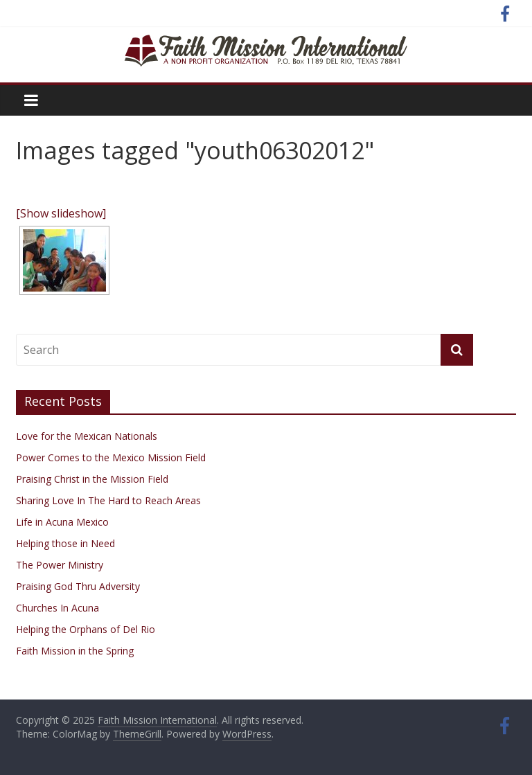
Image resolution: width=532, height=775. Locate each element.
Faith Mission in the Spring (75, 651)
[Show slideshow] (61, 213)
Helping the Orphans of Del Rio (86, 629)
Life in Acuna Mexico (62, 522)
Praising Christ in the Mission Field (92, 479)
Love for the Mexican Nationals (87, 436)
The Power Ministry (60, 565)
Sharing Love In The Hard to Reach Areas (108, 500)
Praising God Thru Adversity (78, 586)
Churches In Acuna (57, 608)
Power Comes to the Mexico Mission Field (111, 457)
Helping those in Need (65, 543)
